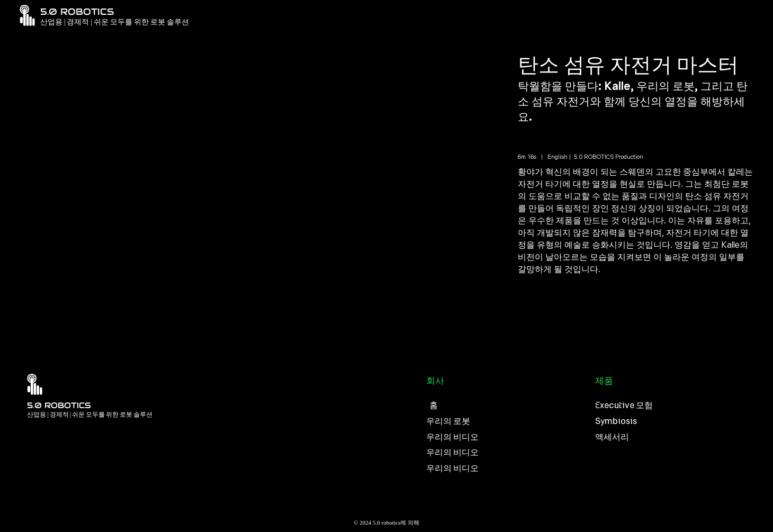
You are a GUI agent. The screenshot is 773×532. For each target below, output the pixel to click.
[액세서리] (674, 437)
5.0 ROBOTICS (59, 405)
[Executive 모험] (674, 405)
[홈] (505, 405)
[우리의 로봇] (505, 421)
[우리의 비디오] (505, 437)
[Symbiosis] (674, 421)
